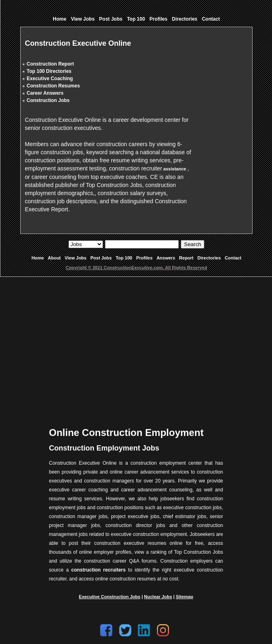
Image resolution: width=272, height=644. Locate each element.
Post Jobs (111, 19)
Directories (185, 19)
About (54, 258)
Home (59, 19)
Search (193, 244)
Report (186, 258)
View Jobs (83, 19)
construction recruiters (99, 570)
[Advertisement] (137, 346)
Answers (166, 258)
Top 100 (136, 19)
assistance (175, 169)
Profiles (158, 19)
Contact (211, 19)
